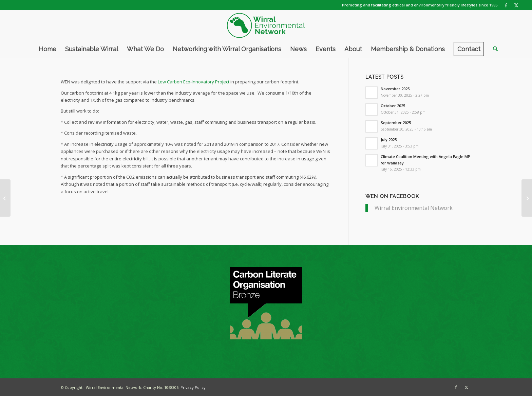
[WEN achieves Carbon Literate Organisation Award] (527, 198)
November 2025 (395, 89)
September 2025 (396, 123)
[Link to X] (516, 5)
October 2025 (393, 106)
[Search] (493, 49)
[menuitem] (47, 49)
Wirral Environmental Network (414, 208)
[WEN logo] (266, 25)
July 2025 (389, 140)
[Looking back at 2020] (5, 198)
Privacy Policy (193, 387)
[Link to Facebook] (506, 5)
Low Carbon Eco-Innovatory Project (194, 82)
